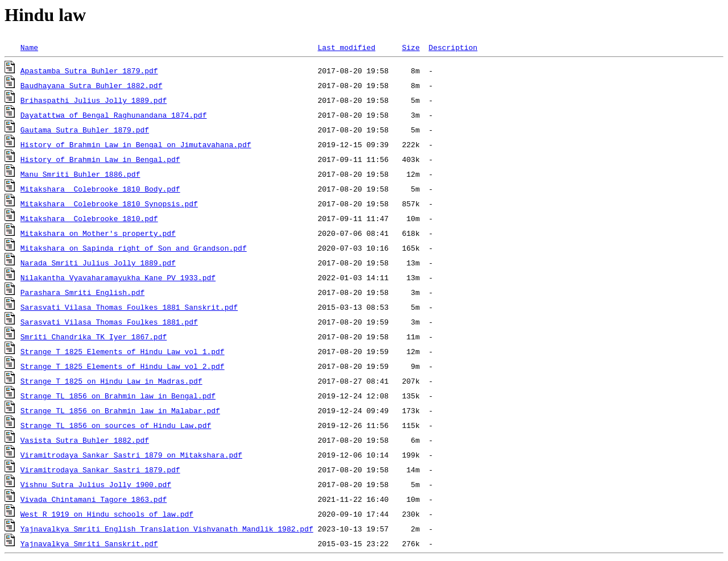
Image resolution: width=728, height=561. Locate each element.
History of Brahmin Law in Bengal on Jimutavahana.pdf (136, 144)
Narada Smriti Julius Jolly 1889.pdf (98, 263)
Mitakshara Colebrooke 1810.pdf (89, 218)
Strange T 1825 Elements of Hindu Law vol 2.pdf (123, 366)
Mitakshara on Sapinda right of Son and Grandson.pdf (134, 248)
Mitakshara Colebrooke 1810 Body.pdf (100, 189)
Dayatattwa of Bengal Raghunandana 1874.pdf (114, 115)
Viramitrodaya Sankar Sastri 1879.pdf (100, 469)
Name (29, 47)
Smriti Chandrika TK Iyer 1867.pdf (94, 336)
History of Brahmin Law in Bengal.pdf (100, 159)
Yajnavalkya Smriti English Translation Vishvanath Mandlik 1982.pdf (167, 529)
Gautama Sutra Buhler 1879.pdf (85, 130)
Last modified (346, 47)
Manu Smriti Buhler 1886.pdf (80, 174)
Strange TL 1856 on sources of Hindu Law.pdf (116, 425)
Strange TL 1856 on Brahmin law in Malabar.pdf (120, 410)
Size (411, 47)
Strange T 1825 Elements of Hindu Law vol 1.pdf (123, 351)
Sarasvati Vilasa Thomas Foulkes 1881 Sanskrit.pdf (129, 307)
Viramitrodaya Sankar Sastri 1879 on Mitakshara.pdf (131, 455)
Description (453, 47)
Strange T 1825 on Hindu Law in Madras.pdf (111, 381)
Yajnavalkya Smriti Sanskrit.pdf (89, 543)
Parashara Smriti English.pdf (82, 292)
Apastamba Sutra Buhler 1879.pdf (89, 70)
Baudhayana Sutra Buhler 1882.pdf (92, 85)
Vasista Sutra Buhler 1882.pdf (85, 440)
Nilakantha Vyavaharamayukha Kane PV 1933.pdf (118, 277)
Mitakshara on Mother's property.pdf (98, 233)
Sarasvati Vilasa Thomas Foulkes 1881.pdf (109, 322)
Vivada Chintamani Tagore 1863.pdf (94, 499)
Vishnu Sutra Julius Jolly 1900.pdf (96, 484)
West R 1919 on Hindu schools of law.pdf (107, 514)
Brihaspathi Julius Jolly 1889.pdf (94, 100)
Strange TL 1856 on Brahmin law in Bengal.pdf (118, 396)
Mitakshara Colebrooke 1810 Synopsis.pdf (109, 203)
